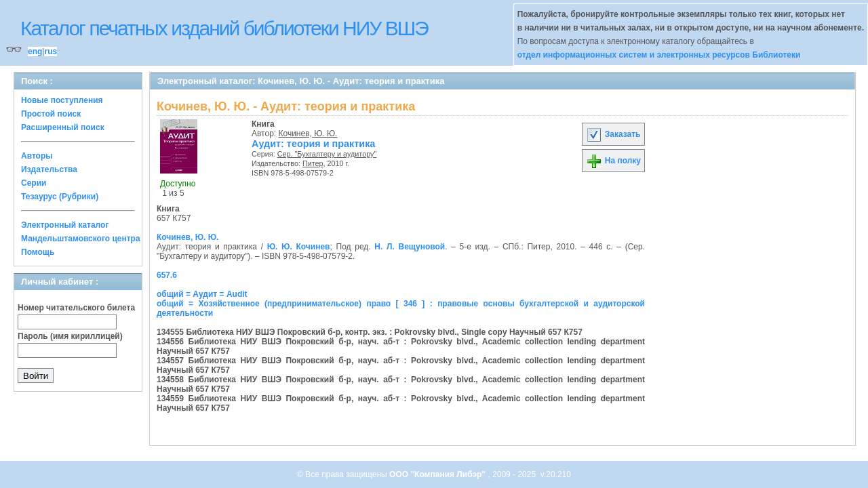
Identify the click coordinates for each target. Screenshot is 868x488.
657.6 (167, 275)
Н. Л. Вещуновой (410, 247)
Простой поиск (51, 114)
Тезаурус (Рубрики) (60, 197)
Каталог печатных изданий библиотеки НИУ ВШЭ (224, 28)
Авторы (37, 156)
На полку (613, 161)
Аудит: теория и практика (313, 144)
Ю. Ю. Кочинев (299, 247)
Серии (34, 183)
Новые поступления (62, 100)
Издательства (49, 169)
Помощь (38, 252)
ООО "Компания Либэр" (438, 474)
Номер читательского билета (76, 308)
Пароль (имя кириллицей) (70, 336)
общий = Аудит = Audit (202, 294)
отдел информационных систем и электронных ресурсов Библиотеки (659, 55)
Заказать (613, 134)
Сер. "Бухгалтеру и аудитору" (327, 154)
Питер (313, 163)
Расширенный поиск (63, 127)
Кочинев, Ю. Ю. (308, 134)
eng (35, 52)
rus (51, 52)
